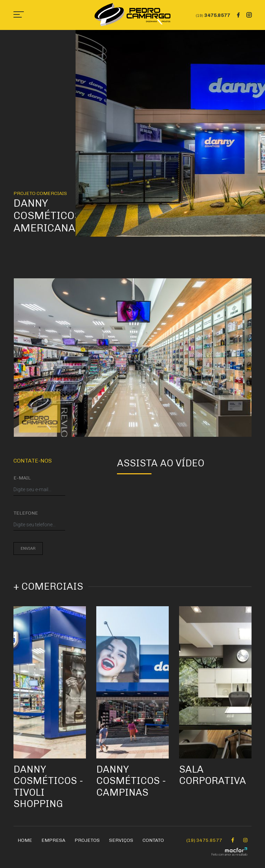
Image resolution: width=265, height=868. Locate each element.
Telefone (26, 513)
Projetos (87, 840)
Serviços (121, 840)
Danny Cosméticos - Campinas (131, 781)
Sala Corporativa (213, 775)
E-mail (22, 478)
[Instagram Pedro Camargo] (245, 840)
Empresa (53, 840)
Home (25, 840)
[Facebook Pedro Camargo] (233, 840)
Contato (153, 840)
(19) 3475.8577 (204, 840)
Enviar (28, 548)
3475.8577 (213, 15)
